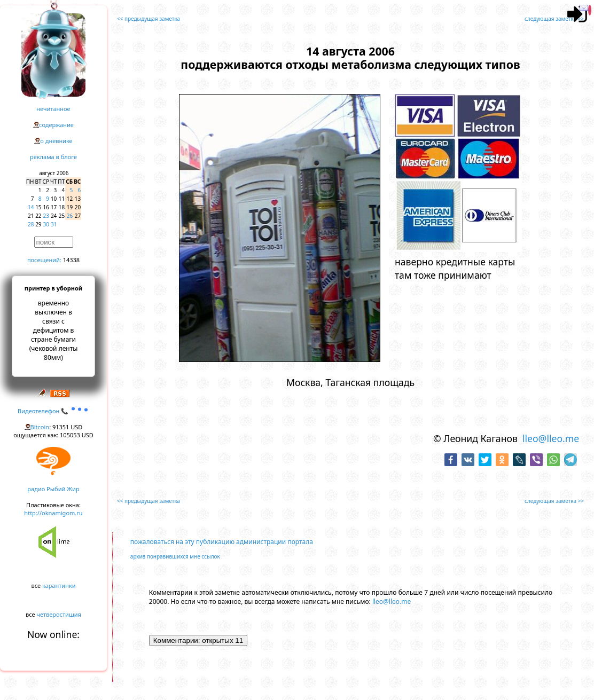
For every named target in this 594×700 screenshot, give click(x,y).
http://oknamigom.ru (53, 513)
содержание (56, 125)
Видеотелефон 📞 (53, 411)
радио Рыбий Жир (53, 489)
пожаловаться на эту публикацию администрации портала (222, 542)
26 (70, 216)
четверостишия (59, 614)
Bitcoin (40, 427)
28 (31, 224)
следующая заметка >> (554, 19)
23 (46, 216)
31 (54, 224)
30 (46, 224)
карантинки (59, 585)
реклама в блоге (53, 157)
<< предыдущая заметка (148, 19)
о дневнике (56, 141)
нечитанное (53, 109)
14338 (71, 260)
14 (31, 207)
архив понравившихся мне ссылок (175, 556)
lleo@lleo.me (551, 438)
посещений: (44, 260)
